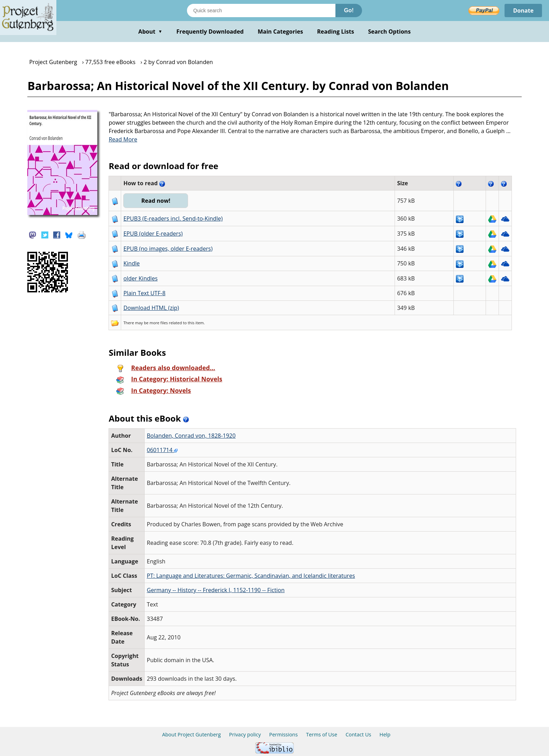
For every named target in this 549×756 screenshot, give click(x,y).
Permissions (284, 734)
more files (159, 323)
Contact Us (358, 734)
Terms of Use (322, 734)
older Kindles (140, 278)
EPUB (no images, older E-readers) (168, 249)
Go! (349, 10)
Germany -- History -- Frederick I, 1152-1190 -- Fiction (216, 590)
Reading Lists (336, 32)
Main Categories (280, 32)
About (150, 32)
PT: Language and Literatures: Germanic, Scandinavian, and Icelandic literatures (251, 576)
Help (385, 734)
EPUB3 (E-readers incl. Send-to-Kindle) (173, 219)
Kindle (131, 263)
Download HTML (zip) (151, 308)
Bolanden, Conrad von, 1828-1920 (191, 436)
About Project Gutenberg (192, 734)
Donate (523, 11)
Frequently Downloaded (210, 32)
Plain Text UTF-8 (144, 293)
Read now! (156, 201)
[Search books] (261, 11)
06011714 (162, 450)
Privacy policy (245, 734)
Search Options (389, 32)
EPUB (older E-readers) (153, 234)
